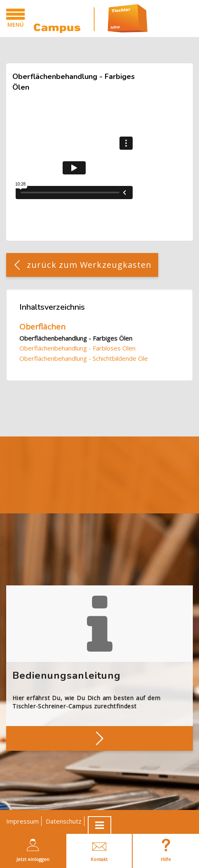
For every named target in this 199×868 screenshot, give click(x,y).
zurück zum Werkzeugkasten (89, 265)
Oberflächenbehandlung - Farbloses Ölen (77, 348)
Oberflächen (42, 327)
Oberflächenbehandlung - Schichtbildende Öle (84, 358)
